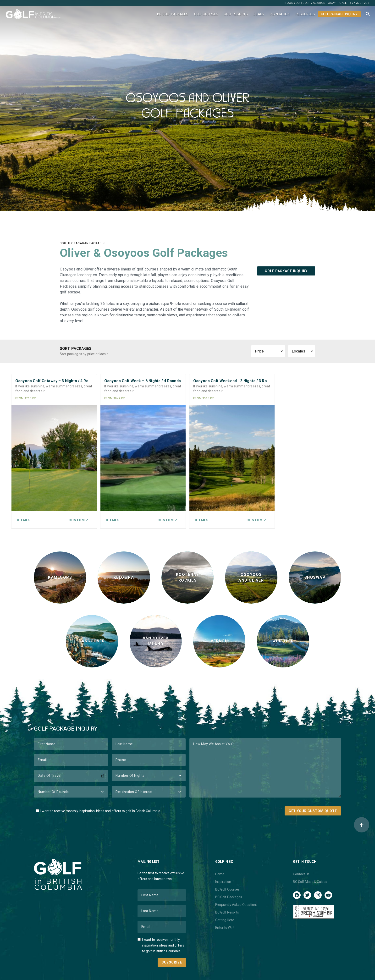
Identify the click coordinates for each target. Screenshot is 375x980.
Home (220, 874)
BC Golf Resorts (227, 912)
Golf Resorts (236, 14)
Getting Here (225, 920)
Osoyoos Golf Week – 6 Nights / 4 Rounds (143, 381)
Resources (305, 14)
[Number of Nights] (149, 776)
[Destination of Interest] (149, 792)
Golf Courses (206, 14)
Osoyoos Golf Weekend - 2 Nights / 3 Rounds (232, 381)
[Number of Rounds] (71, 792)
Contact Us (301, 874)
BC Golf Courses (227, 889)
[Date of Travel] (71, 776)
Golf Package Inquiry (339, 14)
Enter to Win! (225, 928)
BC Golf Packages (173, 14)
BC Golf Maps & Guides (310, 882)
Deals (259, 14)
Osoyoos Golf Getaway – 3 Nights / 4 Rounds (54, 381)
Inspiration (280, 14)
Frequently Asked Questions (236, 905)
